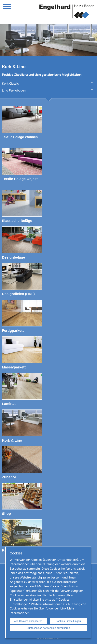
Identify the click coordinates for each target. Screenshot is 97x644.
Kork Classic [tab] (48, 83)
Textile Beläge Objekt (20, 179)
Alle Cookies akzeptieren (28, 621)
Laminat (9, 404)
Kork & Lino (12, 440)
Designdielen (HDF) (18, 294)
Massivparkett (14, 367)
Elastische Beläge (17, 221)
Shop (6, 514)
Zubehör (9, 477)
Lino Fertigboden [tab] (48, 90)
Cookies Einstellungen (68, 621)
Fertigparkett (13, 330)
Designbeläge (14, 257)
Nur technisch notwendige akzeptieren (48, 628)
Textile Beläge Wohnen (20, 137)
